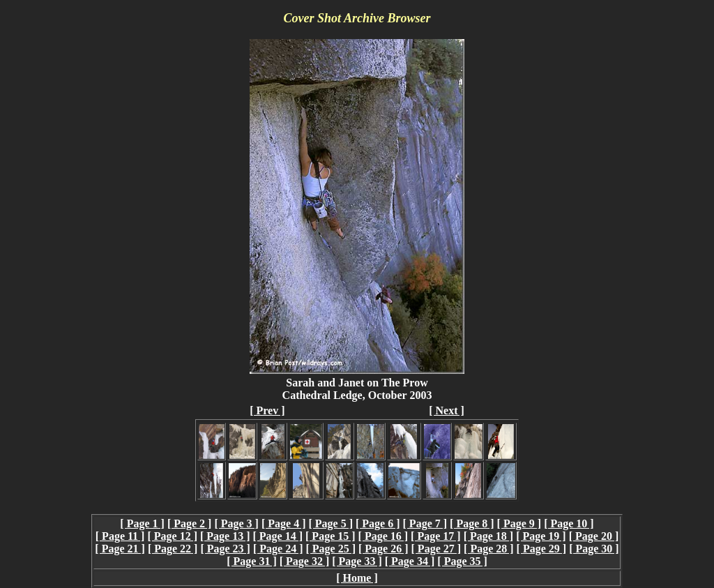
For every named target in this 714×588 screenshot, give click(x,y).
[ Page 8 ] (472, 523)
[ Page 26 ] (383, 549)
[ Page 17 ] (436, 536)
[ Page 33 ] (357, 561)
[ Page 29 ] (542, 549)
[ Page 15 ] (331, 536)
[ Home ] (357, 578)
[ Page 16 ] (383, 536)
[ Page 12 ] (172, 536)
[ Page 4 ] (284, 523)
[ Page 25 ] (331, 549)
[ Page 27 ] (436, 549)
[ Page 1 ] (142, 523)
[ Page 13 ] (225, 536)
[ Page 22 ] (173, 549)
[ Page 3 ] (236, 523)
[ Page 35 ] (462, 561)
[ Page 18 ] (489, 536)
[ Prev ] (267, 410)
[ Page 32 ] (305, 561)
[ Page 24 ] (278, 549)
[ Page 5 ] (331, 523)
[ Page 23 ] (225, 549)
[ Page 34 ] (410, 561)
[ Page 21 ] (120, 549)
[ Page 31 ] (252, 561)
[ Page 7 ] (425, 523)
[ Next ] (447, 410)
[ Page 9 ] (519, 523)
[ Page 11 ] (120, 536)
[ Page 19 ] (541, 536)
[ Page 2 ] (190, 523)
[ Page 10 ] (569, 523)
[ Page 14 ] (278, 536)
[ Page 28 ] (489, 549)
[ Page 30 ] (594, 549)
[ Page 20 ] (594, 536)
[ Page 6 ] (378, 523)
